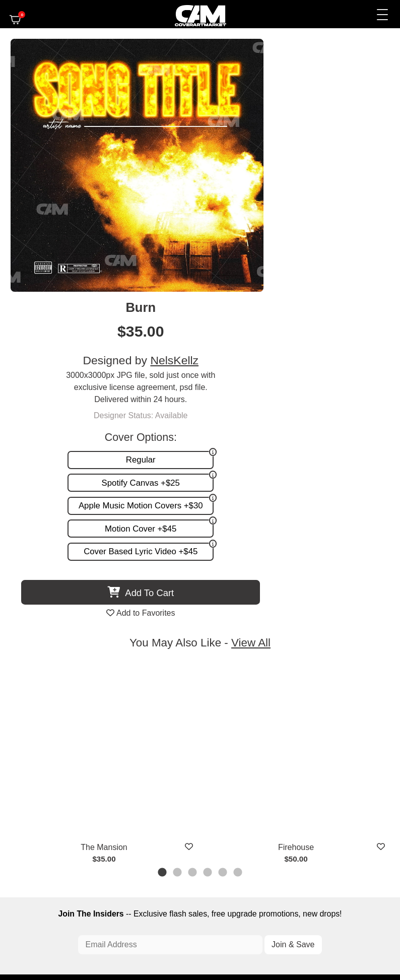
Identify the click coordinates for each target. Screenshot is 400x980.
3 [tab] (193, 603)
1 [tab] (163, 603)
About (301, 779)
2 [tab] (178, 603)
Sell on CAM (290, 809)
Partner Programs (282, 819)
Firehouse (295, 579)
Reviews (296, 799)
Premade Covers (117, 779)
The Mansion (104, 579)
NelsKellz (332, 102)
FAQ (303, 790)
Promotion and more (122, 809)
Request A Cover (117, 799)
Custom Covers (115, 790)
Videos (101, 819)
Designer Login (169, 940)
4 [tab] (208, 603)
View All (251, 375)
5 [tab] (223, 603)
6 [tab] (238, 603)
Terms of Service (229, 940)
